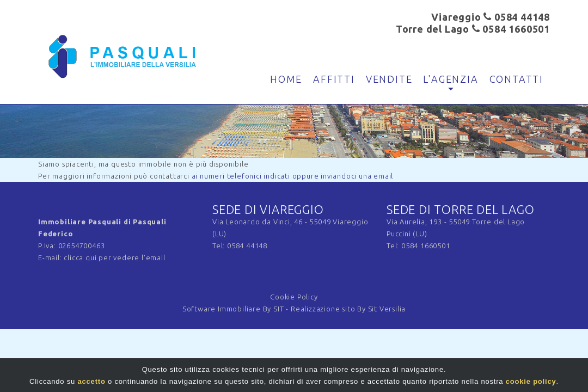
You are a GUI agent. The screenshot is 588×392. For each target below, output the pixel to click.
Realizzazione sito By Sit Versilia (348, 309)
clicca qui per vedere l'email (114, 258)
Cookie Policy (294, 297)
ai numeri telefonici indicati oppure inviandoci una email (293, 176)
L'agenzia (451, 79)
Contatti (516, 79)
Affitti (334, 79)
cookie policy (531, 383)
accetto (92, 383)
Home (286, 79)
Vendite (389, 79)
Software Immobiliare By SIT (233, 309)
